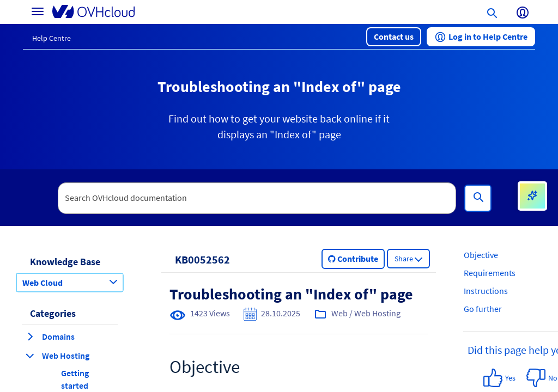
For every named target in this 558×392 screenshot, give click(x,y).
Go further (483, 309)
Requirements (490, 273)
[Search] (478, 198)
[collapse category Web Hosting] (30, 356)
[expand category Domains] (30, 336)
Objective (481, 255)
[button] (394, 37)
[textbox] (257, 198)
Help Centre (51, 38)
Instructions (486, 291)
